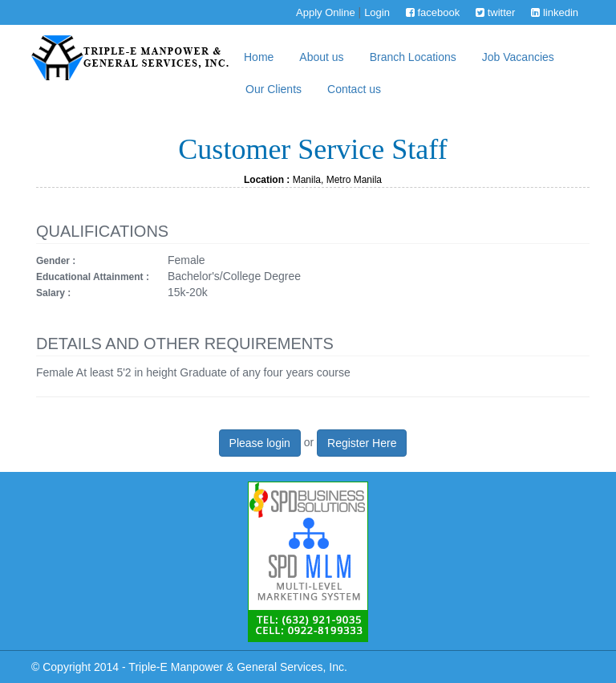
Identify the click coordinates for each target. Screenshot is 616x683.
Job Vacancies (518, 57)
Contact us (354, 89)
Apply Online (326, 12)
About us (321, 57)
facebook (433, 12)
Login (377, 12)
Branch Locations (413, 57)
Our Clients (274, 89)
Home (259, 57)
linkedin (555, 12)
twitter (495, 12)
